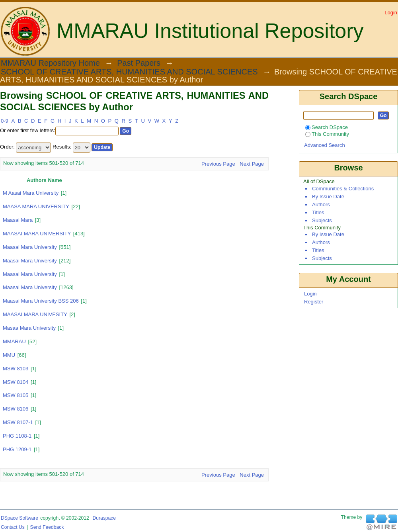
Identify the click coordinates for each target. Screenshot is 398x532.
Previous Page (218, 164)
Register (314, 302)
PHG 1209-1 (17, 449)
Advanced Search (325, 145)
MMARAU (14, 341)
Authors (321, 204)
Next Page (252, 164)
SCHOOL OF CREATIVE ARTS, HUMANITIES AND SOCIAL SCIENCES (129, 72)
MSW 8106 (16, 409)
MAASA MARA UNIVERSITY (36, 206)
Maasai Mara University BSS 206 (41, 301)
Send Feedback (47, 527)
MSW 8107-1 (18, 422)
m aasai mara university (31, 193)
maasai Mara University (30, 274)
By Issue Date (328, 197)
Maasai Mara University (30, 247)
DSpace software (20, 518)
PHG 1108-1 (17, 436)
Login (391, 13)
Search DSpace (327, 127)
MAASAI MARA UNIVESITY (35, 314)
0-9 (5, 121)
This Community (327, 134)
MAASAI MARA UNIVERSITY (37, 234)
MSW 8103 (16, 369)
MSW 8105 (16, 395)
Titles (318, 212)
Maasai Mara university (30, 261)
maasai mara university (30, 287)
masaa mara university (29, 328)
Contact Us (13, 527)
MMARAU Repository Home (50, 63)
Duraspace (104, 518)
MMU (9, 355)
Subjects (322, 220)
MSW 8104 (16, 382)
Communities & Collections (343, 189)
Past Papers (139, 63)
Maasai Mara (18, 220)
